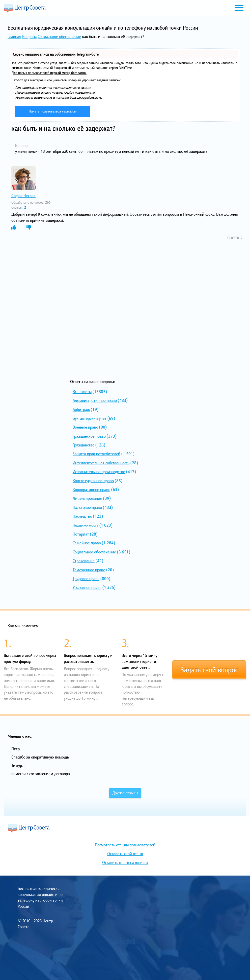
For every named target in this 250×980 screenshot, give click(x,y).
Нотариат (81, 534)
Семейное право (87, 543)
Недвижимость (86, 525)
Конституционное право (93, 481)
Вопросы (29, 36)
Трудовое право (86, 579)
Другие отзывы (125, 793)
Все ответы (82, 392)
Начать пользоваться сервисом (53, 111)
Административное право (95, 400)
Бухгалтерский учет (90, 418)
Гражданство (84, 445)
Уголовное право (87, 587)
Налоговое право (87, 507)
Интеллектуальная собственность (101, 463)
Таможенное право (89, 570)
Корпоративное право (91, 489)
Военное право (85, 427)
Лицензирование (87, 498)
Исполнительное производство (99, 472)
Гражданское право (89, 436)
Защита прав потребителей (96, 454)
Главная (14, 36)
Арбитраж (81, 409)
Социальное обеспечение (59, 36)
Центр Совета (25, 8)
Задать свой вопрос (209, 670)
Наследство (82, 516)
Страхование (84, 561)
